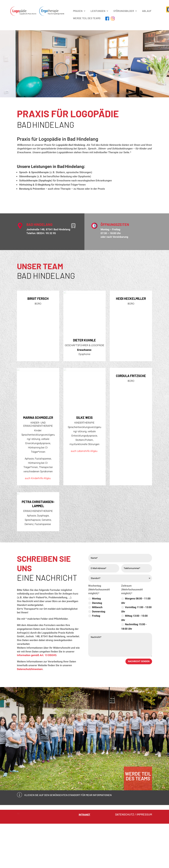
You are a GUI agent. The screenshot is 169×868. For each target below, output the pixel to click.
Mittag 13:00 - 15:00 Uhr (134, 658)
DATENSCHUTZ (125, 854)
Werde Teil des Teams (87, 18)
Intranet (84, 854)
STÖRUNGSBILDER (124, 11)
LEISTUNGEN (98, 11)
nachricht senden (139, 701)
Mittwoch (95, 647)
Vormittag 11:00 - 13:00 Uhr (136, 649)
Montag (94, 638)
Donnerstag (97, 651)
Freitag (94, 656)
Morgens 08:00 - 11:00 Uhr (136, 641)
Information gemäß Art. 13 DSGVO (37, 695)
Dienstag (95, 643)
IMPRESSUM (144, 854)
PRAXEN (78, 11)
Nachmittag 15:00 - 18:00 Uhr (134, 666)
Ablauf (147, 11)
